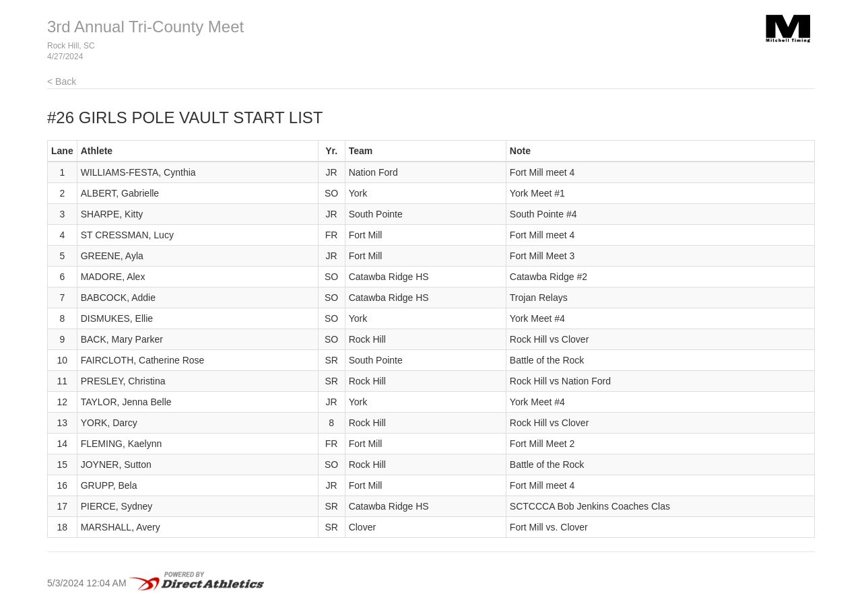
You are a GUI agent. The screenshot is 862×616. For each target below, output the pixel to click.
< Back (62, 81)
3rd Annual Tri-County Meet (145, 27)
